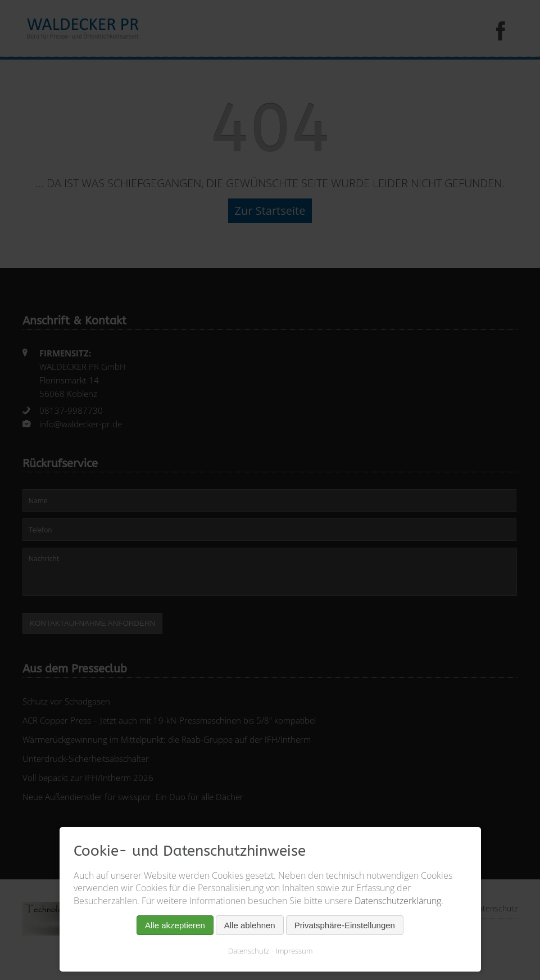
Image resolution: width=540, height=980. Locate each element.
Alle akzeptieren (175, 925)
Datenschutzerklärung (398, 901)
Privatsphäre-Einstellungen (345, 925)
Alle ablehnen (250, 925)
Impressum (294, 951)
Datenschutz (249, 951)
